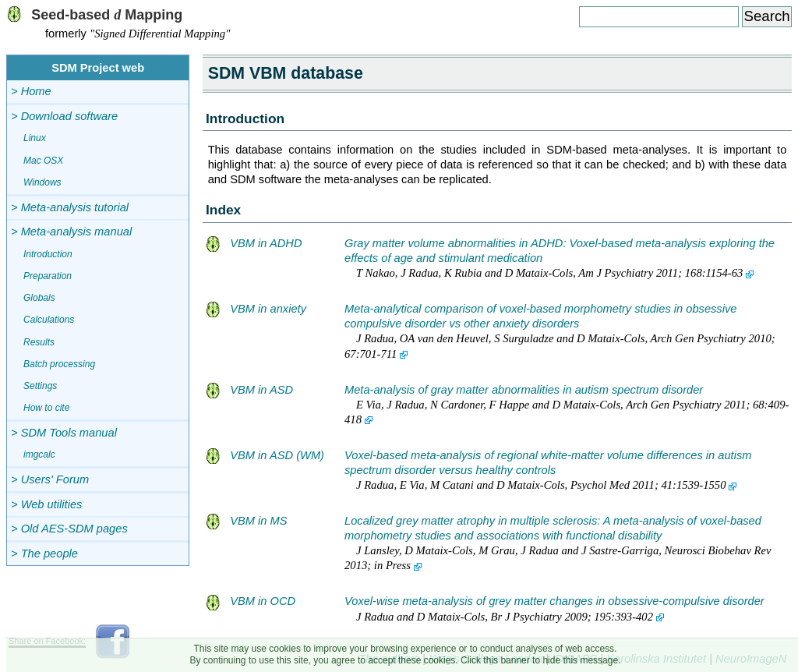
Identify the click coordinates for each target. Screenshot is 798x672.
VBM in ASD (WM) (265, 455)
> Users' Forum (50, 479)
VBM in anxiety (256, 309)
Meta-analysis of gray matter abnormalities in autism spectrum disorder (524, 390)
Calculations (49, 320)
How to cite (46, 408)
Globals (39, 298)
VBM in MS (246, 521)
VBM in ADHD (254, 243)
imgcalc (39, 454)
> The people (44, 554)
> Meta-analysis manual (71, 232)
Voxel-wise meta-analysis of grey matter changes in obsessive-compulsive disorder (554, 601)
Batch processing (59, 364)
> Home (31, 91)
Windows (42, 182)
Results (39, 342)
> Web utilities (46, 504)
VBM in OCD (250, 601)
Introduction (48, 254)
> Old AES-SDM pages (69, 529)
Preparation (48, 276)
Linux (35, 138)
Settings (40, 386)
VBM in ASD (249, 390)
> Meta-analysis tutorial (70, 207)
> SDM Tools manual (64, 433)
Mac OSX (43, 161)
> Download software (64, 116)
